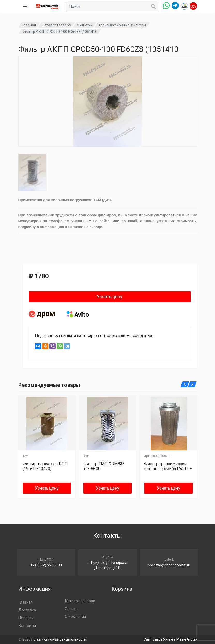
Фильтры (85, 25)
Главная (29, 25)
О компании (75, 617)
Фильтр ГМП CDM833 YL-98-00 (104, 466)
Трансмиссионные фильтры (122, 25)
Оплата (71, 609)
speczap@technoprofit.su (169, 565)
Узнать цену (110, 296)
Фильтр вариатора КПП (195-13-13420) (45, 466)
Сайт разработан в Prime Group (170, 639)
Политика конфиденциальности (59, 639)
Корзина (122, 589)
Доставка (27, 610)
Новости (26, 618)
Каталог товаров (56, 25)
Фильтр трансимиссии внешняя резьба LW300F (168, 466)
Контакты (27, 626)
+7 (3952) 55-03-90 (46, 565)
